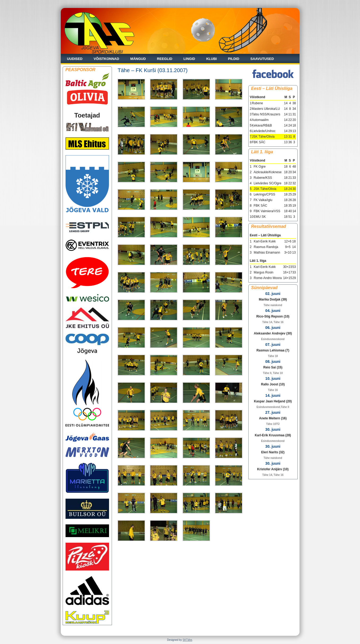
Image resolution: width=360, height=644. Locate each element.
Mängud (138, 59)
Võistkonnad (106, 59)
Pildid (234, 59)
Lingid (189, 59)
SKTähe (187, 640)
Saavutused (262, 59)
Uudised (75, 59)
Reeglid (165, 59)
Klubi (211, 59)
